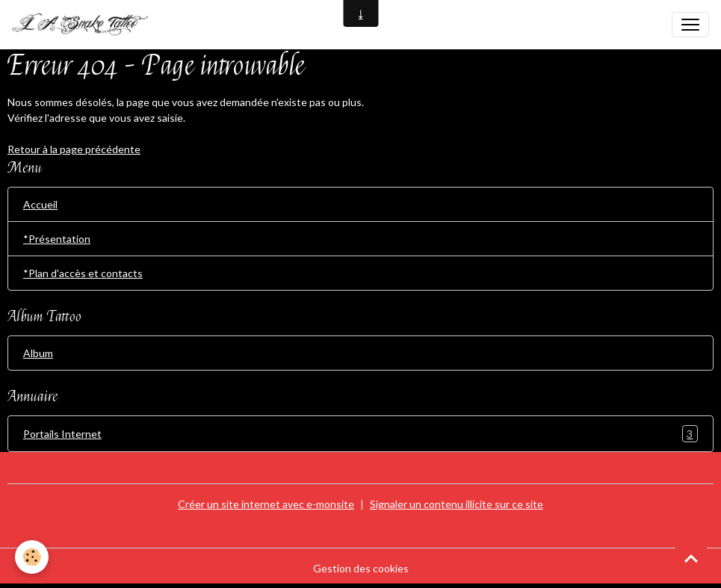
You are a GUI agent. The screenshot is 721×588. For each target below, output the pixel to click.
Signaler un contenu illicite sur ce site (457, 504)
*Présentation (57, 239)
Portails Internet (360, 434)
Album (38, 353)
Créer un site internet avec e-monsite (266, 504)
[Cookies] (32, 557)
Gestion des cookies (361, 568)
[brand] (87, 25)
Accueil (40, 204)
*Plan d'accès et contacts (83, 273)
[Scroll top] (691, 558)
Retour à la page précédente (74, 149)
